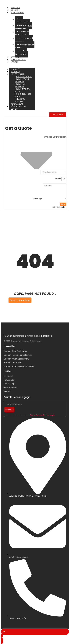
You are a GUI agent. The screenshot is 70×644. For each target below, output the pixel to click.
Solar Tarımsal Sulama (24, 40)
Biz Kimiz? (15, 10)
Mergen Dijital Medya (32, 341)
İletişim (14, 62)
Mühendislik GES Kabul (25, 46)
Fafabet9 (47, 336)
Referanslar (17, 57)
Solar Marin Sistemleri (22, 34)
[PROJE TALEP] (58, 115)
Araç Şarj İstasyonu (21, 53)
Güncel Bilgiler (18, 60)
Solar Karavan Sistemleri (24, 27)
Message (38, 198)
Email (58, 179)
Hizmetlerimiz (17, 13)
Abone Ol (9, 410)
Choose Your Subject (55, 137)
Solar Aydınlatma (21, 21)
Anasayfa (15, 8)
